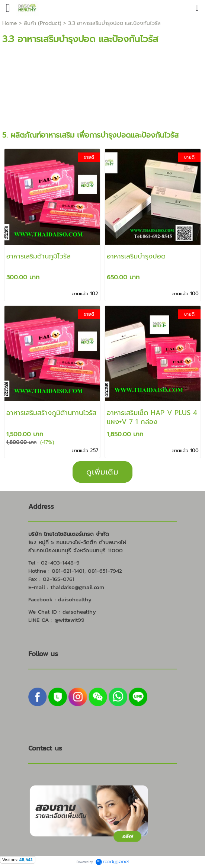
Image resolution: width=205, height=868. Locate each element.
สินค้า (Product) (43, 23)
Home (10, 23)
